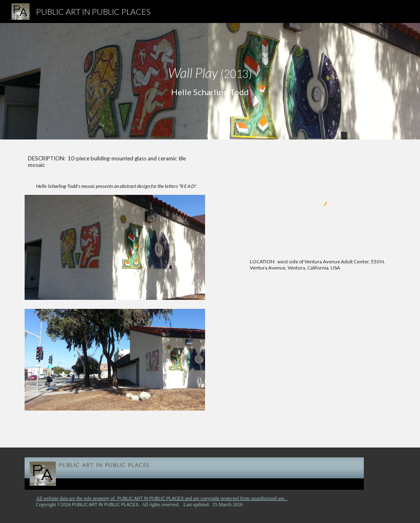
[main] (210, 81)
